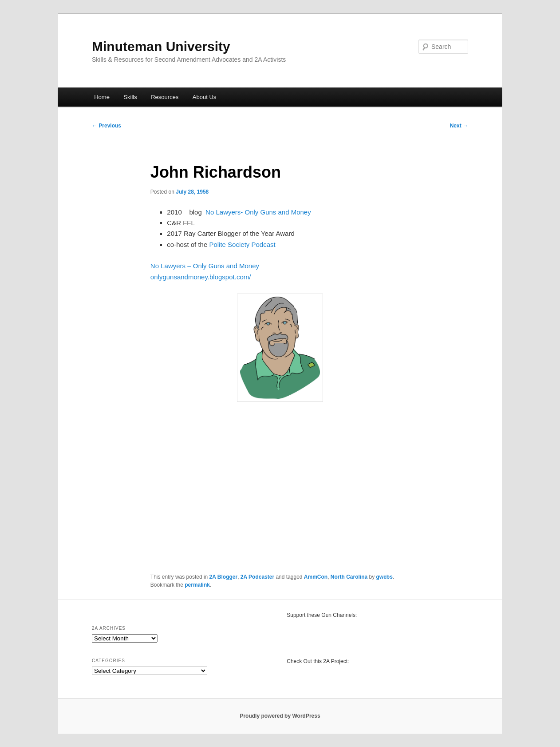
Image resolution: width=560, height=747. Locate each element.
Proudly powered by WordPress (280, 716)
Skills (130, 97)
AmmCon (316, 577)
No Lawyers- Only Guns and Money (258, 212)
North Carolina (349, 577)
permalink (197, 585)
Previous (106, 126)
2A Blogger (224, 577)
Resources (165, 97)
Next (459, 126)
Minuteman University (161, 46)
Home (102, 97)
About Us (204, 97)
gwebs (385, 577)
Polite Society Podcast (242, 244)
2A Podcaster (257, 577)
